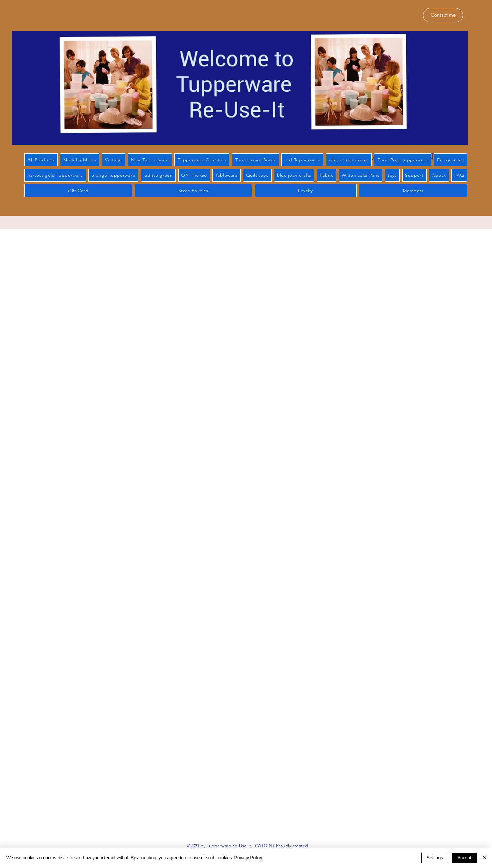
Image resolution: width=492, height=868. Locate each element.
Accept (464, 858)
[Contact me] (443, 15)
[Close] (484, 858)
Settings (435, 858)
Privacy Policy (248, 858)
